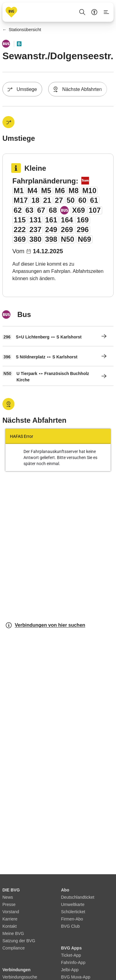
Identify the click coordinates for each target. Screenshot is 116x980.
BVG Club (71, 926)
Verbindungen (16, 970)
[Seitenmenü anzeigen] (106, 12)
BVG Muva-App (76, 977)
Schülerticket (73, 912)
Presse (9, 904)
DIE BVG (11, 890)
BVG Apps (72, 948)
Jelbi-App (70, 970)
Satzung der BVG (19, 941)
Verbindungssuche (20, 977)
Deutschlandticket (78, 897)
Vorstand (11, 912)
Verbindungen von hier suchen (45, 625)
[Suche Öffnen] (82, 12)
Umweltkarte (73, 904)
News (8, 897)
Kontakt (9, 926)
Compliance (14, 948)
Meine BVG (13, 933)
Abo (65, 890)
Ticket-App (71, 955)
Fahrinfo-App (73, 962)
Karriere (10, 919)
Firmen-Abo (72, 919)
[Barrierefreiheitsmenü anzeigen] (94, 12)
